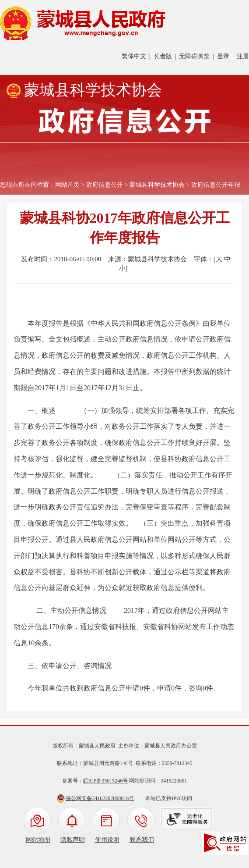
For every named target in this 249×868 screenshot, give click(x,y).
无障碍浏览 (194, 56)
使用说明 (107, 840)
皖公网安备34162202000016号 (100, 798)
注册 (243, 56)
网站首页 (67, 185)
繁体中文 (134, 56)
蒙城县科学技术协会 (157, 185)
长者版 (163, 56)
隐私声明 (73, 840)
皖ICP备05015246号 (106, 781)
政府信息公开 (105, 185)
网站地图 (38, 840)
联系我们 (142, 840)
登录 (223, 56)
